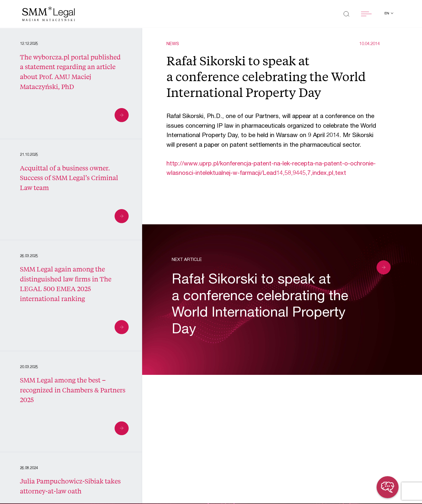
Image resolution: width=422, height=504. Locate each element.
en (387, 13)
